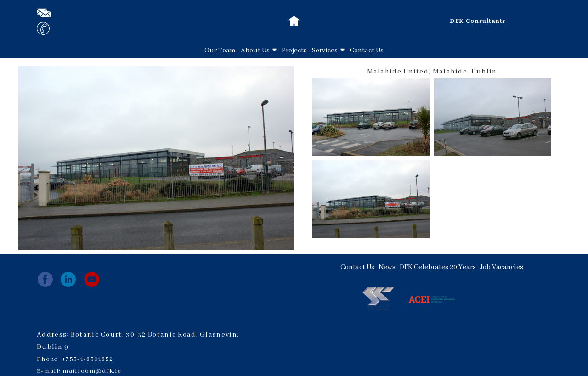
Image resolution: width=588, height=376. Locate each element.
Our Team (220, 51)
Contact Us (367, 51)
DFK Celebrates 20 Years (438, 267)
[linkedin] (68, 279)
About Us (259, 51)
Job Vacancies (502, 267)
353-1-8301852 (89, 359)
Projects (294, 51)
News (387, 267)
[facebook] (45, 279)
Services (328, 51)
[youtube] (92, 279)
